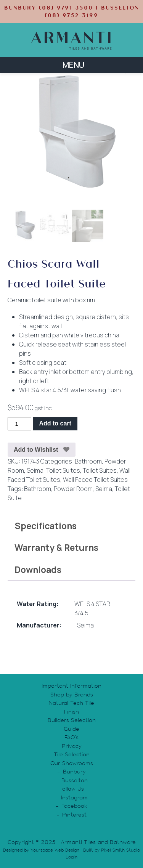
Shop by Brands (72, 695)
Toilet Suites (63, 470)
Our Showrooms (72, 763)
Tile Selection (72, 754)
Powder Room (73, 489)
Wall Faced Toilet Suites (95, 480)
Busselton (75, 780)
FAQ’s (71, 737)
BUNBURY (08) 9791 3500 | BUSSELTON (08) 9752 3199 (72, 11)
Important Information (71, 686)
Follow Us (72, 789)
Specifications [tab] (46, 525)
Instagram (74, 797)
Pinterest (74, 815)
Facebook (74, 806)
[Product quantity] (19, 423)
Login (71, 857)
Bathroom (88, 461)
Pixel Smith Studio (121, 850)
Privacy (72, 746)
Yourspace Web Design (55, 850)
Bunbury (74, 772)
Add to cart (55, 423)
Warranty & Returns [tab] (56, 547)
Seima (35, 470)
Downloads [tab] (38, 569)
